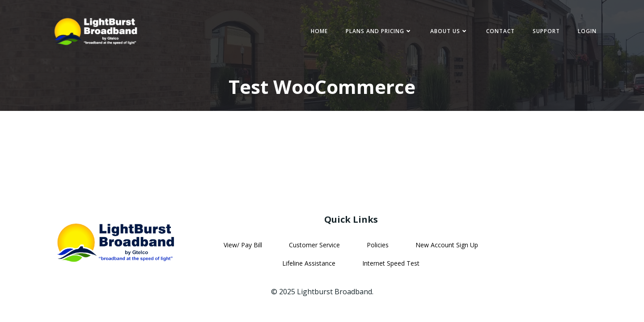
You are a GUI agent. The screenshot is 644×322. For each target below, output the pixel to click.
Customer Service (314, 245)
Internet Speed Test (391, 263)
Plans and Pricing (379, 31)
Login (587, 31)
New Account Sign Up (447, 245)
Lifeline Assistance (309, 263)
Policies (378, 245)
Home (319, 31)
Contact (500, 31)
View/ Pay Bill (243, 245)
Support (546, 31)
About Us (449, 31)
